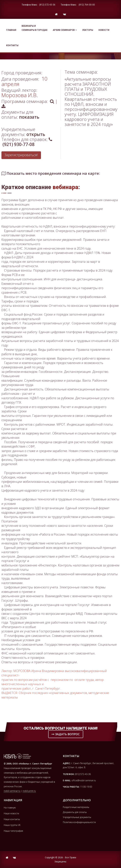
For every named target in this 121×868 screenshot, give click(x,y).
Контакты (12, 45)
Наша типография (13, 831)
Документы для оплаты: (20, 114)
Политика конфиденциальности (79, 822)
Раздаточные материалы (76, 807)
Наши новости (11, 813)
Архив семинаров (65, 30)
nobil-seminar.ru (12, 791)
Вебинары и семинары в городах (35, 28)
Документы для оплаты (75, 812)
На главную (10, 808)
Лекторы (88, 30)
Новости (104, 30)
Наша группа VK (12, 825)
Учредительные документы (77, 817)
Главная (11, 30)
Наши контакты (12, 819)
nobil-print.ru (29, 791)
